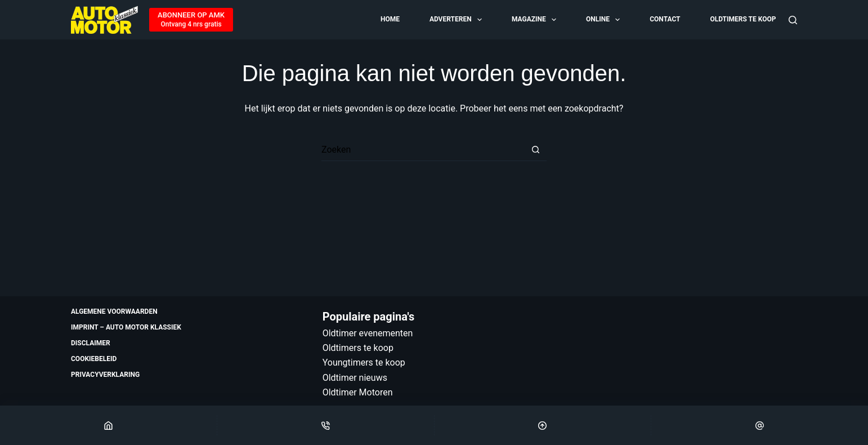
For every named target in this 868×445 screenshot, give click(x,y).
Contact (665, 19)
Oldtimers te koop (743, 19)
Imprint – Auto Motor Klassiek (126, 327)
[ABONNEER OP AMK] (191, 20)
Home (390, 19)
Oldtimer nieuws (355, 378)
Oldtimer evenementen (368, 333)
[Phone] (326, 425)
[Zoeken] (793, 20)
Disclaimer (91, 343)
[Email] (760, 425)
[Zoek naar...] (423, 150)
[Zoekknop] (535, 150)
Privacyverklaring (105, 375)
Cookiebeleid (94, 359)
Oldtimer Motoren (358, 392)
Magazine (535, 20)
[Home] (108, 425)
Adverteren (457, 20)
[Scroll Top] (543, 425)
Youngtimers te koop (364, 362)
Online (604, 20)
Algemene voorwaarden (114, 311)
